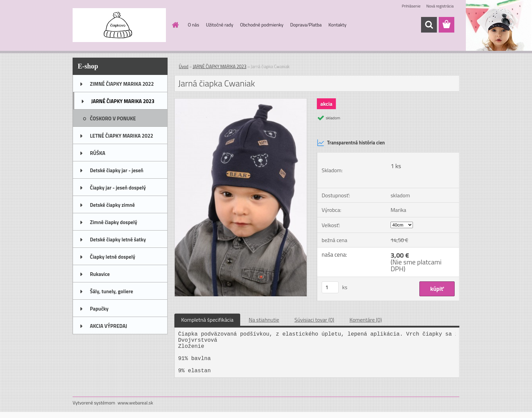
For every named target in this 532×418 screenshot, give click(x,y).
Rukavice (100, 274)
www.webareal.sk (136, 403)
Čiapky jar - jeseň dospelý (118, 188)
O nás (194, 25)
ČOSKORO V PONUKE (113, 118)
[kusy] (330, 287)
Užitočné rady (220, 25)
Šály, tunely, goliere (111, 291)
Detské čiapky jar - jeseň (117, 170)
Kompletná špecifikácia (207, 320)
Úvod (184, 66)
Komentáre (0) (366, 320)
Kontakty (337, 25)
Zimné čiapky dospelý (113, 222)
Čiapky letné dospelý (112, 257)
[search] (429, 25)
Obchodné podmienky (262, 25)
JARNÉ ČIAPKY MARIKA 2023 (123, 101)
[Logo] (119, 25)
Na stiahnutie (264, 320)
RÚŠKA (98, 153)
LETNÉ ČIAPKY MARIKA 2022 (121, 136)
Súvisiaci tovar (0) (314, 320)
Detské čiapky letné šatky (118, 240)
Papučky (99, 309)
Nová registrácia (440, 6)
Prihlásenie (411, 6)
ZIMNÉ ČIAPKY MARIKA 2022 (122, 84)
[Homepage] (175, 25)
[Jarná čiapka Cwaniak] (241, 101)
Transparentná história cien (351, 143)
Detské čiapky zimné (112, 205)
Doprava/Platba (306, 25)
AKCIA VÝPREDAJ (108, 326)
